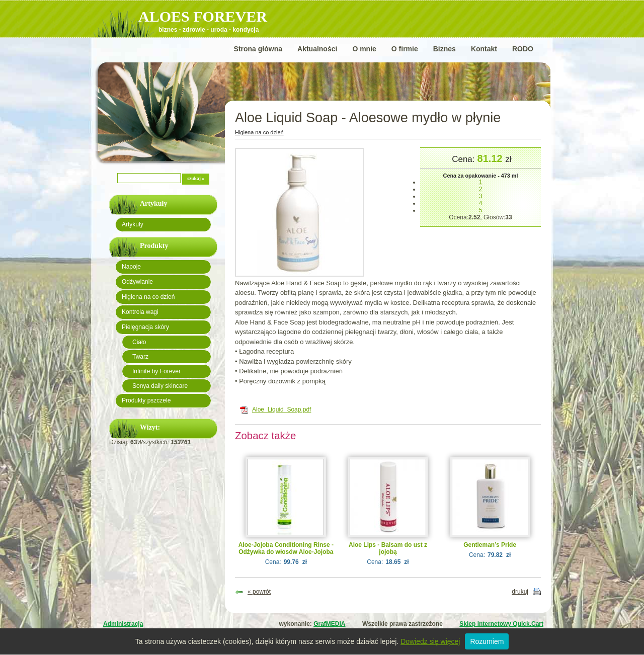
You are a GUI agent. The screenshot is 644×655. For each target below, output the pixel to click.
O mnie (364, 49)
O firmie (405, 49)
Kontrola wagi (140, 312)
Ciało (139, 342)
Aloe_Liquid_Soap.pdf (281, 410)
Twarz (140, 357)
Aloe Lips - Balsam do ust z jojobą (388, 548)
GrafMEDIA (329, 624)
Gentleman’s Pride (490, 545)
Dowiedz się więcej (430, 641)
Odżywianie (137, 282)
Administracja (123, 624)
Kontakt (484, 49)
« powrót (259, 592)
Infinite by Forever (156, 371)
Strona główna (258, 49)
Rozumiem (487, 641)
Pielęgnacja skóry (145, 327)
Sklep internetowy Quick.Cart (501, 624)
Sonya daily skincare (160, 386)
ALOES (203, 16)
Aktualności (317, 49)
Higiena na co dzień (148, 297)
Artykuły (133, 224)
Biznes (445, 49)
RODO (523, 49)
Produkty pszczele (146, 400)
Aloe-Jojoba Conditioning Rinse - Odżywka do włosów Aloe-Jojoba (286, 548)
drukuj (520, 592)
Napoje (131, 267)
